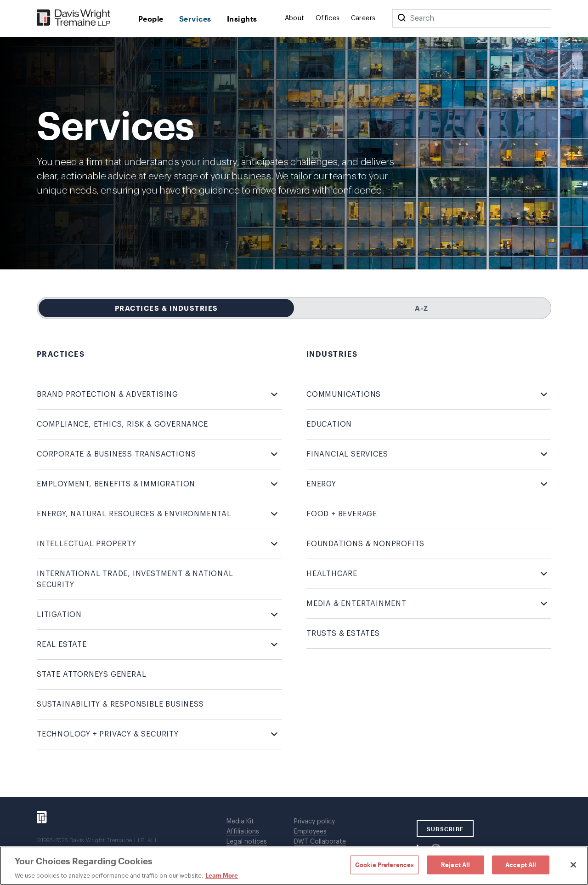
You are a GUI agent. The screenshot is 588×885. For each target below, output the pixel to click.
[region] (294, 866)
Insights (242, 19)
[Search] (401, 18)
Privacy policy (314, 822)
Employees (310, 832)
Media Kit (240, 822)
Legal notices (247, 842)
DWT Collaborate (320, 842)
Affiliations (243, 832)
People (151, 19)
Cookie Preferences (384, 864)
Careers (363, 18)
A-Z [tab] (422, 308)
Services (195, 19)
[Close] (573, 865)
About (295, 18)
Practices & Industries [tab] (167, 308)
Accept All (521, 864)
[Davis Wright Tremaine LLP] (74, 18)
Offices (328, 18)
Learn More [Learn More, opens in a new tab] (222, 875)
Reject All (455, 864)
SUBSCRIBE (445, 829)
